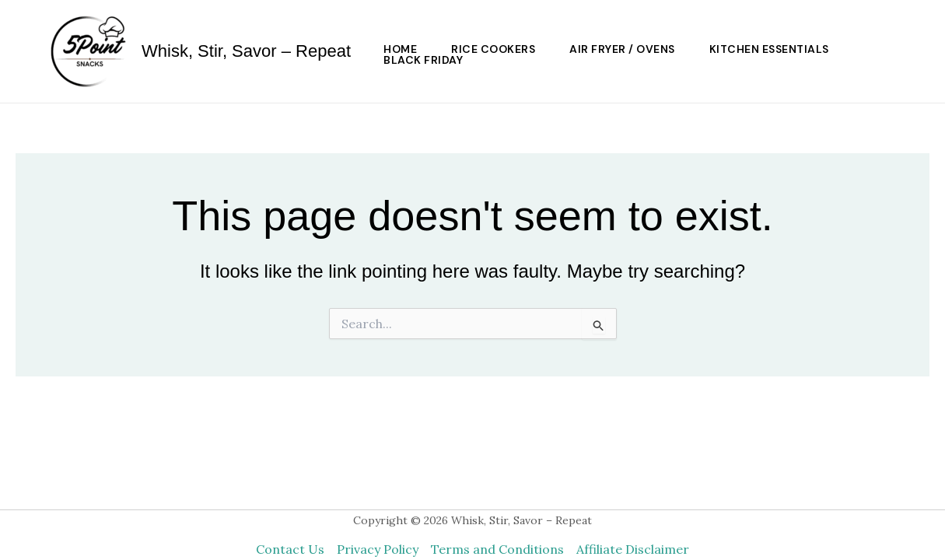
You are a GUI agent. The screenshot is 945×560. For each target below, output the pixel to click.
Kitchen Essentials (769, 49)
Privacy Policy (378, 549)
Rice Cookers (493, 49)
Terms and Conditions (497, 549)
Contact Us (290, 549)
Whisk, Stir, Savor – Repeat (246, 51)
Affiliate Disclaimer (633, 549)
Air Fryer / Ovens (622, 49)
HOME (400, 49)
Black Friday (423, 60)
